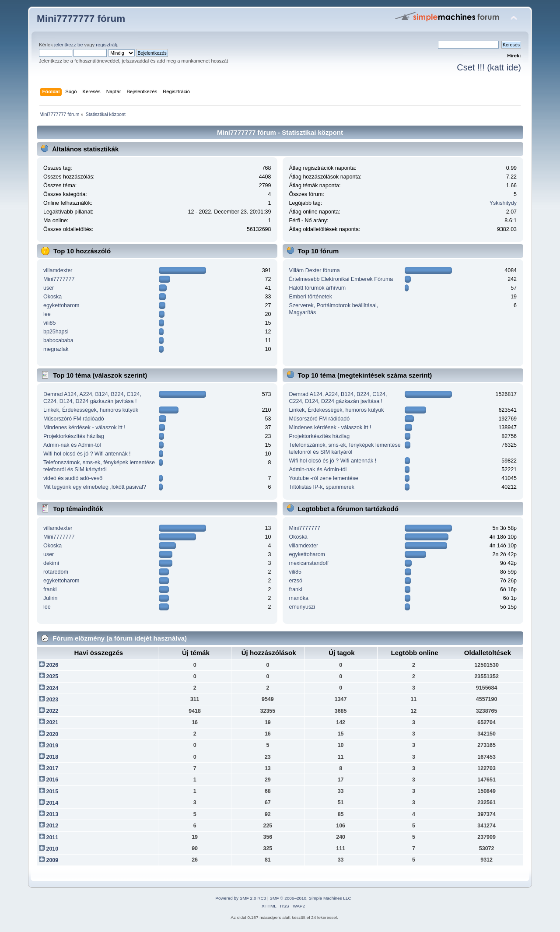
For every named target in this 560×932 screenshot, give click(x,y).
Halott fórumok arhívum (318, 288)
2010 (52, 849)
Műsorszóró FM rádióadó (74, 419)
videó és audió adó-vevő (73, 478)
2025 (52, 676)
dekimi (51, 563)
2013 (52, 814)
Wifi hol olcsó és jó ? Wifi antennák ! (87, 454)
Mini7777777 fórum (81, 19)
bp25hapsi (56, 332)
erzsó (296, 581)
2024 (52, 688)
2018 (52, 757)
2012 (52, 826)
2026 (52, 665)
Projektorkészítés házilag (74, 436)
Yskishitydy (503, 203)
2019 (52, 746)
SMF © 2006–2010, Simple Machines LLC (310, 898)
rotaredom (56, 572)
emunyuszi (302, 607)
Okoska (52, 297)
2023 (52, 700)
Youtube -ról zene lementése (324, 478)
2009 (52, 860)
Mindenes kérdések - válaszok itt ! (84, 427)
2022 (52, 711)
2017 (52, 768)
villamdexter (58, 270)
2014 (52, 803)
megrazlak (56, 349)
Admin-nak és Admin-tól (72, 445)
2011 (52, 837)
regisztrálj (106, 45)
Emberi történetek (311, 297)
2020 (52, 734)
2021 (52, 722)
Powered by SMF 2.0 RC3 (241, 898)
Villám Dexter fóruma (315, 270)
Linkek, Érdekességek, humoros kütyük (91, 410)
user (49, 288)
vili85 (49, 323)
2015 (52, 792)
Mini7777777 (59, 279)
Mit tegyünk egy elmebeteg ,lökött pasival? (95, 487)
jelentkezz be (68, 45)
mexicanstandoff (309, 563)
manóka (299, 598)
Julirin (51, 598)
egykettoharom (61, 305)
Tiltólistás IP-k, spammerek (322, 487)
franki (50, 589)
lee (47, 314)
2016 (52, 780)
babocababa (58, 340)
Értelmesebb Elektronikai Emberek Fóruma (341, 279)
